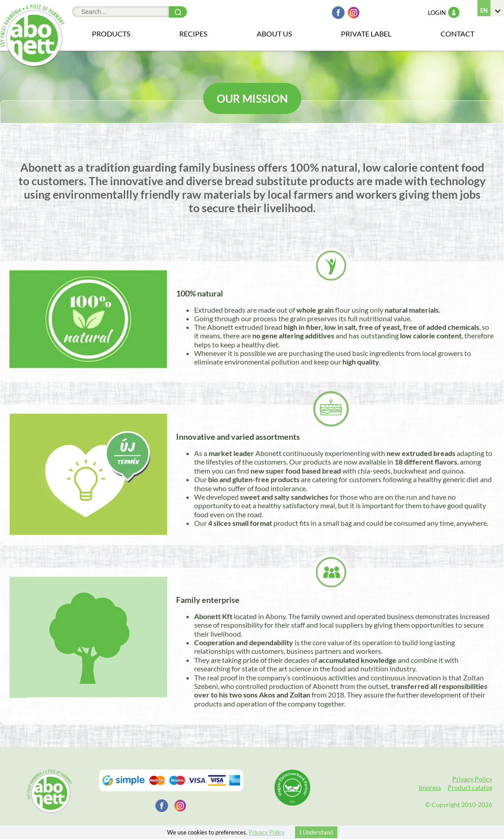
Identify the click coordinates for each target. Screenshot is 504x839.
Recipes (193, 34)
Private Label (366, 34)
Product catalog (470, 787)
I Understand (316, 832)
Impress (430, 787)
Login (444, 12)
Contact (457, 34)
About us (274, 34)
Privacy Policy (472, 779)
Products (111, 34)
